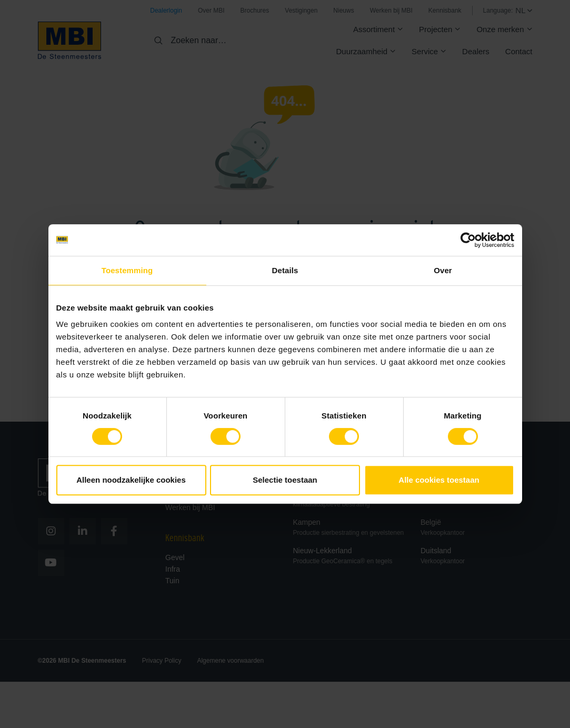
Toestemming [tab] (127, 270)
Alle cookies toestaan (439, 480)
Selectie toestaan (285, 480)
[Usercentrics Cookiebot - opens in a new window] (468, 240)
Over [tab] (443, 270)
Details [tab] (285, 270)
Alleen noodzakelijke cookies (131, 480)
